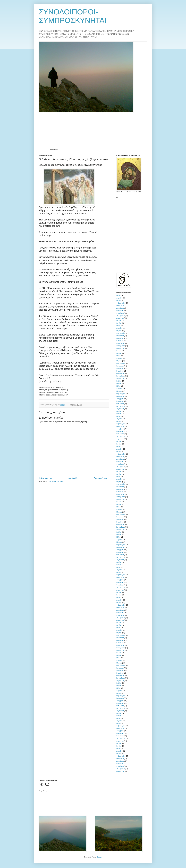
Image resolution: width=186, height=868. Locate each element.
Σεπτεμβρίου (121, 316)
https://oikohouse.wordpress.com (52, 387)
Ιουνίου (119, 323)
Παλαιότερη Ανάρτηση (101, 478)
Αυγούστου (120, 318)
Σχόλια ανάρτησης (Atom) (56, 482)
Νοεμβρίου (120, 311)
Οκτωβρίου (120, 313)
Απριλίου (119, 298)
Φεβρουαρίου (121, 303)
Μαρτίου (119, 301)
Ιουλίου (119, 321)
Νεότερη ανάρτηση (46, 478)
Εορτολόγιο (54, 150)
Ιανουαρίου (120, 306)
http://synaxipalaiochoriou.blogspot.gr (54, 390)
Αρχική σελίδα (73, 478)
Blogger (99, 857)
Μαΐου (118, 296)
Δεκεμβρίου (120, 308)
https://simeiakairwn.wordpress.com (53, 392)
